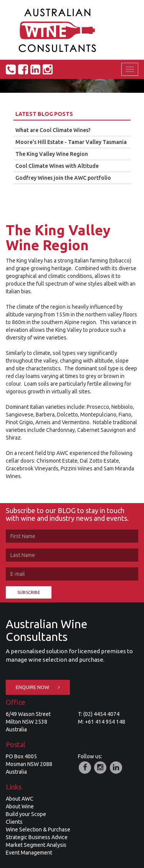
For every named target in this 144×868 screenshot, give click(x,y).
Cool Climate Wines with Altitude (57, 166)
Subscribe (29, 592)
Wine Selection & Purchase (38, 830)
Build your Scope (26, 814)
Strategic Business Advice (37, 837)
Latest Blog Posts (44, 114)
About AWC (20, 799)
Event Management (29, 853)
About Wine (20, 806)
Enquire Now (38, 687)
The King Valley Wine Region (52, 154)
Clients (14, 822)
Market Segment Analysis (36, 845)
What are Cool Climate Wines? (53, 130)
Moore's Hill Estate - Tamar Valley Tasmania (71, 142)
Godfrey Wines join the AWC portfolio (63, 178)
